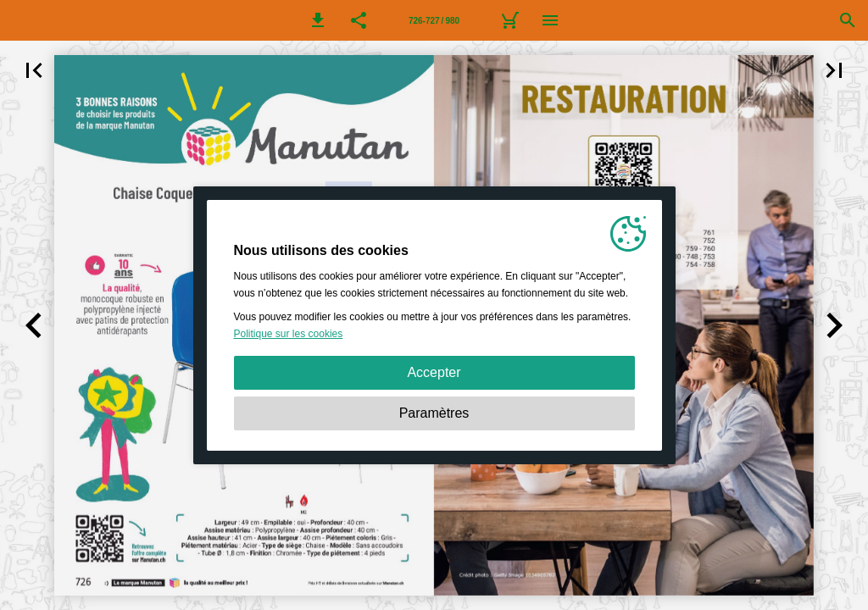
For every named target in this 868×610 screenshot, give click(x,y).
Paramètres (434, 413)
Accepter (434, 372)
